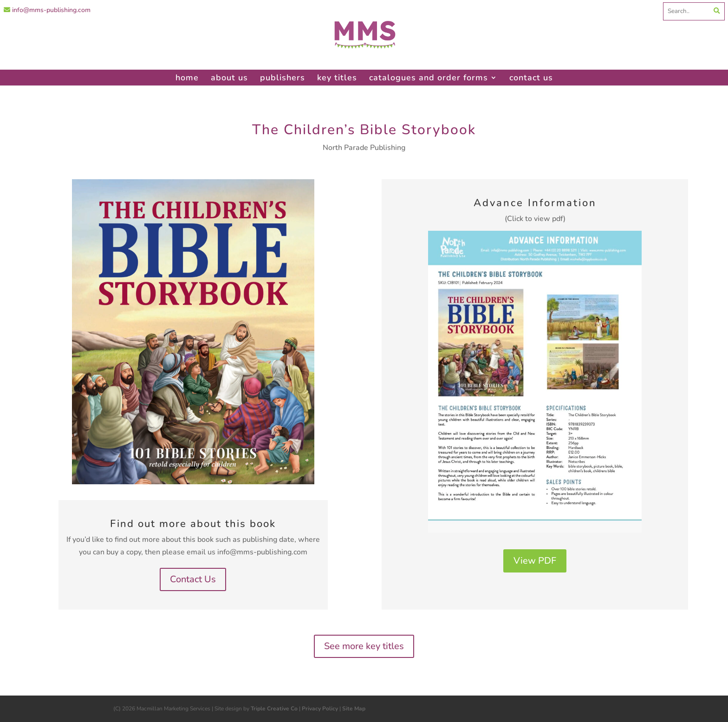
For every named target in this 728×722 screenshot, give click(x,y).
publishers (283, 78)
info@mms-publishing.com (47, 10)
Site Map (354, 709)
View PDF (535, 561)
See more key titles (364, 646)
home (187, 78)
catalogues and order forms (429, 78)
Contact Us (193, 579)
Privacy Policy (320, 709)
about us (229, 78)
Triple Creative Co (274, 709)
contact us (531, 78)
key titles (337, 78)
